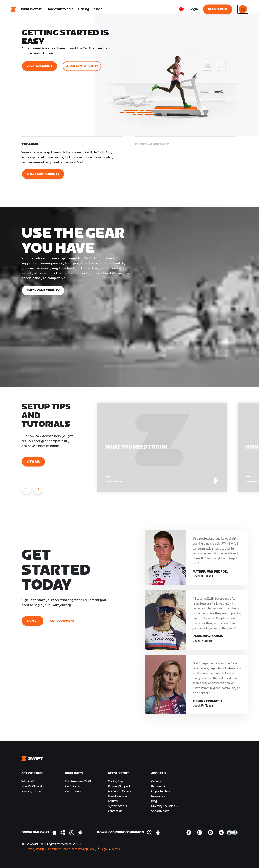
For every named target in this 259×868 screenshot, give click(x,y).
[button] (72, 163)
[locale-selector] (181, 9)
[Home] (14, 9)
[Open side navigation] (243, 9)
